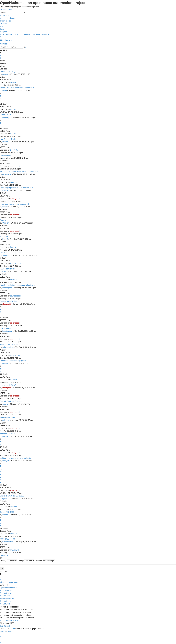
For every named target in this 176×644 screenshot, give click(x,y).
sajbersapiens (8, 347)
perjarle (5, 74)
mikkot (13, 182)
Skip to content (6, 9)
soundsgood (7, 118)
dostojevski (7, 174)
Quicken (6, 223)
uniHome (6, 420)
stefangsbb (15, 166)
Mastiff (5, 515)
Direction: (45, 561)
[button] (0, 58)
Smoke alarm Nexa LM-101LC (12, 496)
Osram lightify (5, 328)
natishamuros (8, 542)
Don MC (14, 109)
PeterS (5, 190)
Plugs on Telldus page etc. (10, 345)
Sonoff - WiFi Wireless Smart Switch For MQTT (19, 88)
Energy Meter (5, 155)
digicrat (5, 404)
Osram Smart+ (6, 115)
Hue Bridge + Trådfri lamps (11, 139)
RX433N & (4, 236)
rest (4, 158)
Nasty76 (14, 380)
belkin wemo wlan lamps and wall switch (16, 458)
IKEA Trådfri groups (8, 269)
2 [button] (1, 55)
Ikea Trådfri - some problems (11, 253)
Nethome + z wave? (8, 434)
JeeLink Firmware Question (11, 401)
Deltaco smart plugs (8, 72)
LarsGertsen (7, 331)
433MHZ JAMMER (7, 539)
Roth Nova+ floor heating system (13, 361)
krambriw (14, 550)
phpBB (13, 629)
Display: (8, 561)
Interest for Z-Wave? (8, 385)
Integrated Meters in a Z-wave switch (15, 204)
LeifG (4, 90)
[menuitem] (8, 18)
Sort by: (26, 561)
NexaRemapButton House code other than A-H (19, 285)
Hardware (6, 40)
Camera (3, 220)
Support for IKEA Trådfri (9, 301)
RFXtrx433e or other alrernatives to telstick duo (19, 172)
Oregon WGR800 (7, 512)
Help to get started (7, 417)
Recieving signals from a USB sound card (17, 188)
